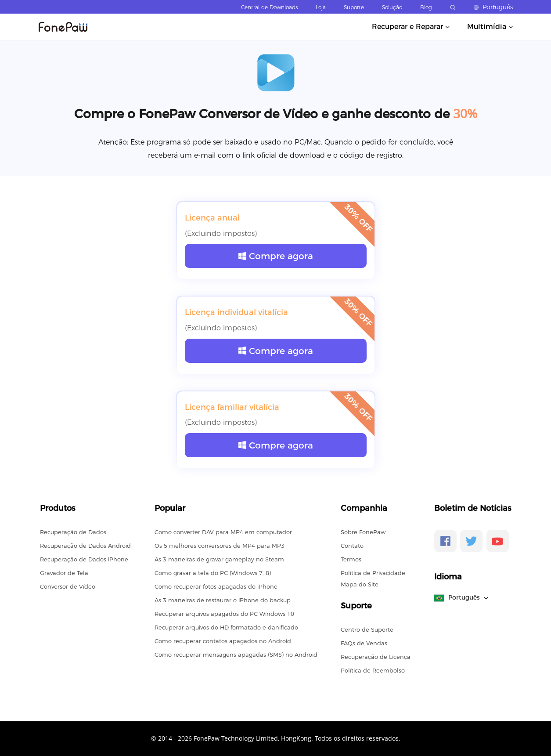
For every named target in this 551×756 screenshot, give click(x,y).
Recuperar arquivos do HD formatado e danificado (226, 627)
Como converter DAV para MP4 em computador (223, 532)
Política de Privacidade (373, 573)
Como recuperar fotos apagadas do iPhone (216, 586)
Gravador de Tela (64, 573)
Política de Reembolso (373, 670)
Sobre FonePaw (363, 532)
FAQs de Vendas (364, 643)
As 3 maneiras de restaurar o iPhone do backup (223, 600)
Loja (321, 7)
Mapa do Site (360, 584)
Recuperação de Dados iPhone (84, 559)
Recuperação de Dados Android (85, 546)
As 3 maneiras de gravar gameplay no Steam (219, 559)
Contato (352, 546)
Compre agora (275, 256)
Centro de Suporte (367, 629)
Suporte (354, 7)
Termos (351, 559)
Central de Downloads (269, 7)
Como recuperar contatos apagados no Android (223, 641)
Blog (426, 7)
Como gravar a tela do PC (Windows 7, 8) (213, 573)
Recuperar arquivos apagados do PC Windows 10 (224, 614)
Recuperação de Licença (376, 657)
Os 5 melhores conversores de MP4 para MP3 (220, 546)
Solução (392, 7)
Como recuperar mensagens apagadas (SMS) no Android (236, 655)
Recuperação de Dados (73, 532)
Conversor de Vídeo (68, 586)
